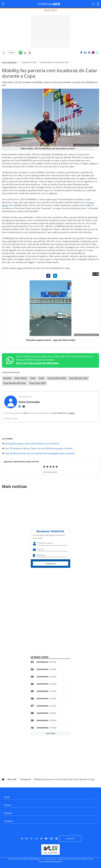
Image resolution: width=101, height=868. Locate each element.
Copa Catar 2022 (37, 383)
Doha (41, 378)
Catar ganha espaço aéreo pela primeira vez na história (31, 444)
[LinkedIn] (20, 406)
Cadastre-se (51, 563)
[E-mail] (24, 406)
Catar (33, 378)
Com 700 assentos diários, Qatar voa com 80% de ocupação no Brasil (37, 448)
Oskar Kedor (21, 378)
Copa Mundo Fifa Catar (15, 383)
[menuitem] (50, 796)
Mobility (7, 378)
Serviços (7, 805)
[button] (81, 53)
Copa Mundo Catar (79, 378)
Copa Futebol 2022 (57, 378)
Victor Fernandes (9, 62)
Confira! (71, 413)
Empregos (8, 813)
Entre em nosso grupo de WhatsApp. (38, 363)
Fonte (12, 52)
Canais (7, 797)
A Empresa (8, 821)
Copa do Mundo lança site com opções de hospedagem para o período (38, 453)
